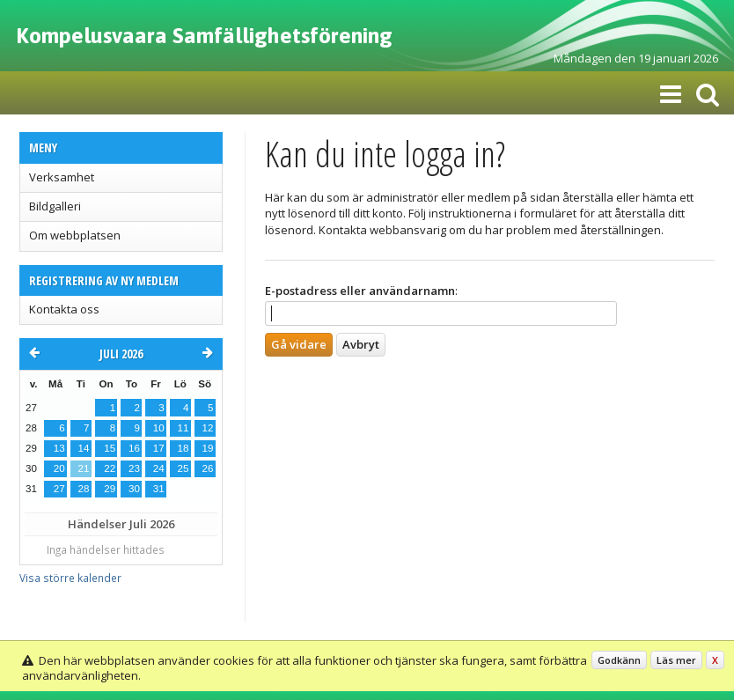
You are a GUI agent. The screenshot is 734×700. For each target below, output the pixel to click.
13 (59, 448)
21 (84, 468)
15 (110, 448)
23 (134, 468)
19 (208, 448)
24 (159, 468)
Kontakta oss (64, 309)
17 (159, 448)
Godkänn (619, 660)
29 (110, 489)
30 (134, 489)
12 (208, 428)
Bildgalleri (55, 206)
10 (159, 428)
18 (183, 448)
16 (134, 448)
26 (208, 468)
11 (183, 428)
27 (59, 489)
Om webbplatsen (75, 235)
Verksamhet (62, 177)
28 (84, 489)
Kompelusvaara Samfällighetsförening (204, 35)
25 (183, 468)
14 (84, 448)
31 (159, 489)
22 (110, 468)
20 (59, 468)
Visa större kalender (70, 578)
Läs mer (676, 660)
